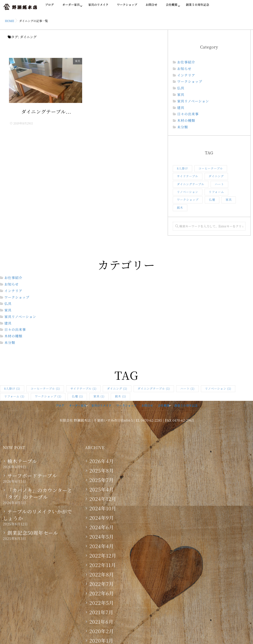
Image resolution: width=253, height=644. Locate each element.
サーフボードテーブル (32, 476)
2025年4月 (102, 489)
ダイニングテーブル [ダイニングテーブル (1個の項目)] (191, 184)
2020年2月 (102, 631)
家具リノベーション (193, 101)
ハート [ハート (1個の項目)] (219, 184)
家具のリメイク (98, 7)
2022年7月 (102, 584)
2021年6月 (102, 622)
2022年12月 (103, 556)
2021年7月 (101, 612)
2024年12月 (103, 499)
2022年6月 (102, 593)
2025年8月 (102, 471)
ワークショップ (127, 7)
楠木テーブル (22, 461)
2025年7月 (102, 480)
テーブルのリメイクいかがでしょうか (37, 515)
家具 (79, 61)
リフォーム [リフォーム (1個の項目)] (216, 192)
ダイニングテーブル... (46, 112)
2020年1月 (102, 641)
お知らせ (184, 69)
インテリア (186, 75)
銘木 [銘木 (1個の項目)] (180, 208)
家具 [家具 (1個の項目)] (229, 200)
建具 (181, 108)
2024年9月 (102, 518)
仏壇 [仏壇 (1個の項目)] (212, 200)
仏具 (181, 88)
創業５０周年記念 (198, 7)
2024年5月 (102, 537)
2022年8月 (102, 574)
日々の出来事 (188, 114)
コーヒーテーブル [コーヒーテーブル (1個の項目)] (211, 168)
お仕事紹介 (186, 62)
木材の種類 (186, 121)
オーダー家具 (71, 7)
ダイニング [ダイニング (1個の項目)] (216, 176)
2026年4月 (102, 461)
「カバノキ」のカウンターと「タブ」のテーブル (38, 494)
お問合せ (151, 7)
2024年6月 (102, 527)
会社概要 (172, 7)
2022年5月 (102, 603)
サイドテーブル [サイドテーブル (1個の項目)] (188, 176)
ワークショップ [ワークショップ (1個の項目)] (188, 200)
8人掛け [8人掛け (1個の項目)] (182, 168)
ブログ (49, 7)
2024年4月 (102, 546)
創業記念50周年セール (33, 533)
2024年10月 (103, 508)
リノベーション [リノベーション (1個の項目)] (188, 192)
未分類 (182, 127)
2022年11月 (103, 565)
